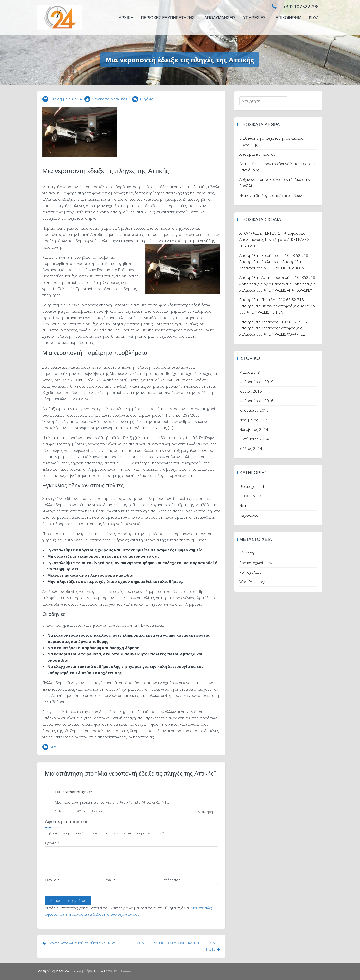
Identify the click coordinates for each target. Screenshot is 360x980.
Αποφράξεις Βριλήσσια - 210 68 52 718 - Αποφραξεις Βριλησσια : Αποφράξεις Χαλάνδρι (275, 262)
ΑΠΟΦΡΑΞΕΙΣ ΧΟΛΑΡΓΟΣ (285, 334)
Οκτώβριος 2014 (254, 439)
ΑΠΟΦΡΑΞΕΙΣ (251, 496)
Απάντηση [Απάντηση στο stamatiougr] (205, 812)
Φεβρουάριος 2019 (256, 382)
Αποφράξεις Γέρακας (257, 154)
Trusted (99, 971)
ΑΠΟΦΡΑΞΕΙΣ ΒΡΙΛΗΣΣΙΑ (284, 268)
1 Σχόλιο (146, 99)
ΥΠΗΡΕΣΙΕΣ (254, 18)
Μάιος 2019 (250, 372)
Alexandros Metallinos (109, 99)
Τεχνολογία (249, 515)
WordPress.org (252, 582)
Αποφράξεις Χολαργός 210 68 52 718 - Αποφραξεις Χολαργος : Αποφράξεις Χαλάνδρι (273, 328)
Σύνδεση (247, 553)
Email (110, 880)
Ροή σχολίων (250, 572)
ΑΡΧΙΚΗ (126, 18)
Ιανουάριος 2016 (254, 410)
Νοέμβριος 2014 (254, 429)
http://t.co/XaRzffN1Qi (152, 802)
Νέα (53, 747)
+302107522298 (294, 7)
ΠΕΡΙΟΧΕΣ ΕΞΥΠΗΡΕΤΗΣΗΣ (168, 18)
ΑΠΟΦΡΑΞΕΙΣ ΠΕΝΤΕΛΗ (266, 312)
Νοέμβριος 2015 (254, 420)
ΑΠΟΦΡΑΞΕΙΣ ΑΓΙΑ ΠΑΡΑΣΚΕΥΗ (289, 290)
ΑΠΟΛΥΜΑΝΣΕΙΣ (220, 18)
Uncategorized (252, 486)
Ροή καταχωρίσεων (256, 563)
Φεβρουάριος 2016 (256, 401)
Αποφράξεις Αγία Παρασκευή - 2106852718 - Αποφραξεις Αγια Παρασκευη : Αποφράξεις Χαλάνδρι (278, 284)
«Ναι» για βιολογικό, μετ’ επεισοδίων (271, 195)
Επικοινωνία (289, 18)
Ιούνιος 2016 (251, 391)
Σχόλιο (52, 843)
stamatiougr (74, 792)
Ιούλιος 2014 (251, 448)
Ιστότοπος (172, 880)
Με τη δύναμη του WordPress (59, 971)
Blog (314, 18)
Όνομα (52, 880)
